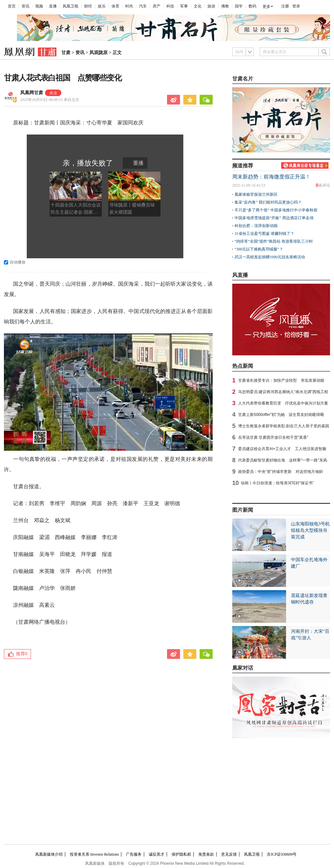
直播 (53, 6)
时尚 (129, 6)
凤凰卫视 (70, 6)
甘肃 (66, 53)
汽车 (143, 6)
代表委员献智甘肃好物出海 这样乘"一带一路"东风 (283, 460)
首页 (12, 6)
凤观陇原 (99, 53)
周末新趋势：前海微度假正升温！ (271, 177)
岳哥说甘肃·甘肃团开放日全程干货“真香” (273, 437)
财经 (88, 6)
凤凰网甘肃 (32, 93)
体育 (115, 6)
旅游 (211, 6)
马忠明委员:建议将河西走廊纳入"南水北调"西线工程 (283, 392)
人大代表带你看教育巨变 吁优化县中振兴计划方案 (283, 403)
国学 (239, 6)
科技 (170, 6)
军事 (184, 6)
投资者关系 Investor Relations (94, 854)
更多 (266, 7)
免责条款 (206, 854)
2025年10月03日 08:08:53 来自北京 (50, 100)
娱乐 (102, 6)
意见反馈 (229, 854)
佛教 (225, 6)
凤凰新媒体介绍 (49, 854)
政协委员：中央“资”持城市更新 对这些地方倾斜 (281, 472)
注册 (285, 6)
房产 (157, 6)
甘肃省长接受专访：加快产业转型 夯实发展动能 (281, 380)
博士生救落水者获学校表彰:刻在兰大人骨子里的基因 (284, 426)
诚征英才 (157, 854)
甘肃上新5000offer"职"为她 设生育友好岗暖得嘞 (281, 415)
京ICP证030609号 (282, 854)
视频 (39, 6)
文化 (198, 6)
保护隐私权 (181, 854)
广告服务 (134, 854)
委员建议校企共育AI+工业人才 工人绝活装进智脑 (282, 449)
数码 (252, 6)
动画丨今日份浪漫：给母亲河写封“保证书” (277, 483)
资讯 (25, 6)
